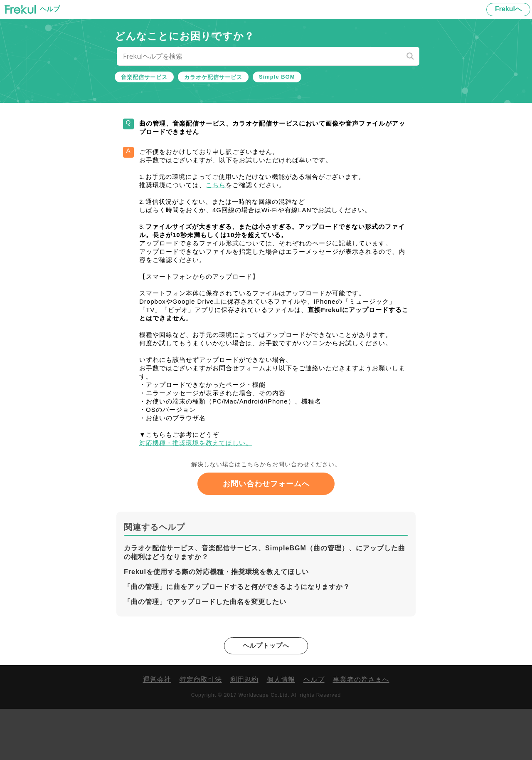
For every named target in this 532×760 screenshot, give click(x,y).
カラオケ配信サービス (213, 77)
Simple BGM (277, 77)
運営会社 (157, 731)
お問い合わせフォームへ (266, 535)
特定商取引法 (201, 731)
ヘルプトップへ (266, 697)
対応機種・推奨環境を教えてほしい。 (208, 490)
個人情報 (281, 731)
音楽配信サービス (144, 77)
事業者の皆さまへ (361, 731)
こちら (229, 196)
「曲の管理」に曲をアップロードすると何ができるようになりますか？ (237, 637)
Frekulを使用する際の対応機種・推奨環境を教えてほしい (216, 623)
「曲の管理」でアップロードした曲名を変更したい (205, 652)
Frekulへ (508, 9)
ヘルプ (314, 731)
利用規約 (244, 731)
